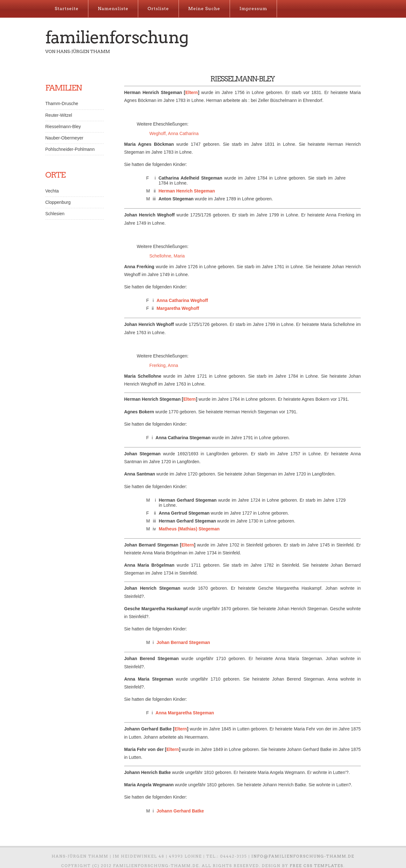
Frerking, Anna (164, 365)
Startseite (67, 9)
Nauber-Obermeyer (65, 138)
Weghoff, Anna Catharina (174, 133)
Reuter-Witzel (59, 115)
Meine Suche (204, 9)
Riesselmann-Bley (63, 127)
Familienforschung (117, 37)
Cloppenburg (58, 202)
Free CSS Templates (316, 866)
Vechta (52, 191)
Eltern (191, 92)
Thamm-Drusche (62, 103)
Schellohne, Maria (167, 256)
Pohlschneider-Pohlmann (70, 149)
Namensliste (113, 9)
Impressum (253, 9)
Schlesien (55, 214)
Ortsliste (158, 9)
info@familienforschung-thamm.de (303, 856)
